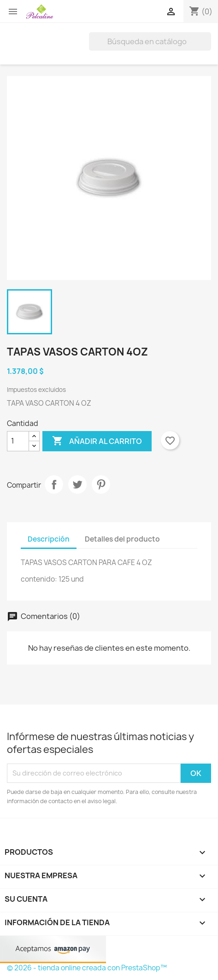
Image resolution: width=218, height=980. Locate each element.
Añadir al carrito (97, 441)
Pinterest (101, 484)
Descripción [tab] (49, 539)
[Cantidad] (18, 441)
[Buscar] (150, 41)
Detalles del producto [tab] (122, 539)
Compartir (54, 484)
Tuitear (77, 484)
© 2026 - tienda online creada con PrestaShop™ (87, 968)
